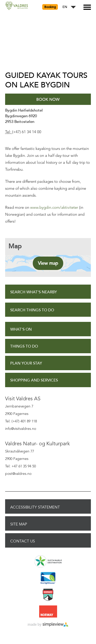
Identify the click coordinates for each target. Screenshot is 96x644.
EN (65, 7)
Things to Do (24, 346)
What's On (21, 329)
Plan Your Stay (26, 363)
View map (48, 263)
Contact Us (23, 541)
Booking (50, 7)
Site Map (19, 524)
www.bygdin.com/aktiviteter (54, 208)
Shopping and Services (34, 380)
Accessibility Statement (35, 507)
